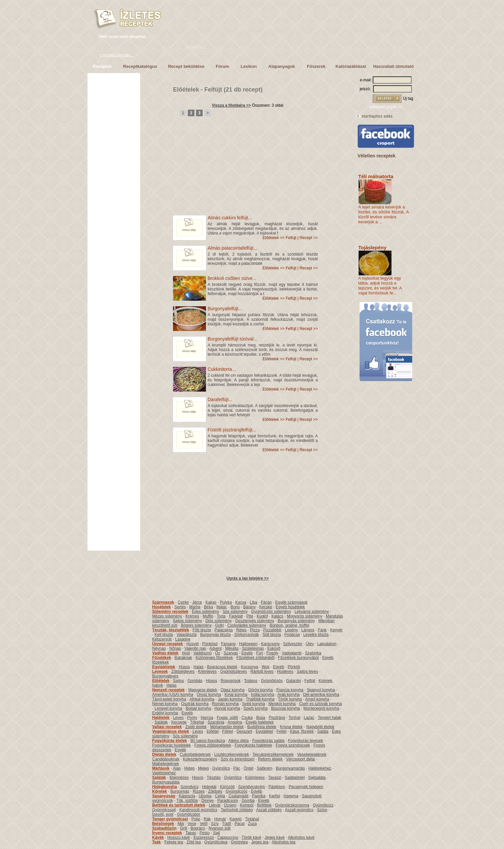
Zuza (252, 824)
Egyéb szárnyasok (291, 602)
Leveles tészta (316, 635)
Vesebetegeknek (312, 754)
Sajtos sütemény (187, 621)
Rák (207, 819)
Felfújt (213, 90)
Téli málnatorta (376, 176)
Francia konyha (290, 690)
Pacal (239, 824)
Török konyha (290, 699)
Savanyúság (164, 796)
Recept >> (309, 238)
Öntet (249, 768)
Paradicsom (227, 801)
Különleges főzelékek (214, 658)
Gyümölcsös (272, 681)
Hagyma (291, 796)
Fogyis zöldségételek (213, 745)
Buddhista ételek (262, 727)
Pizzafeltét (272, 630)
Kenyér (337, 630)
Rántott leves (262, 671)
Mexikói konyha (282, 704)
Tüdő (227, 824)
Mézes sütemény (167, 616)
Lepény (291, 630)
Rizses (199, 791)
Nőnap (175, 648)
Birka (208, 607)
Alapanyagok (282, 66)
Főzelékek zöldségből (255, 658)
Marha (195, 607)
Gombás (195, 681)
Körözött (227, 787)
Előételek (186, 90)
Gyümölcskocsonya (292, 805)
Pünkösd (210, 644)
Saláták (161, 722)
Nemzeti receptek (169, 690)
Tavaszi (275, 778)
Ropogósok (231, 681)
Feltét (282, 731)
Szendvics (190, 787)
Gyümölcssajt (164, 810)
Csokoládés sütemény (247, 625)
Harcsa (207, 718)
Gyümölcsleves (233, 671)
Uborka (205, 796)
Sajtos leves (307, 671)
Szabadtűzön (164, 828)
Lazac (309, 718)
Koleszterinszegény (200, 759)
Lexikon (249, 66)
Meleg (203, 768)
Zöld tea (194, 842)
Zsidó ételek (196, 727)
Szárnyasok (163, 602)
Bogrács (198, 828)
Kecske (266, 607)
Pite (250, 616)
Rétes (241, 630)
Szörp (322, 810)
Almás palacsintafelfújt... (232, 248)
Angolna (235, 722)
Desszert (244, 731)
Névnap (159, 648)
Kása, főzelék (302, 731)
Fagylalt (236, 616)
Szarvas (231, 653)
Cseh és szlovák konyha (320, 704)
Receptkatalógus (140, 66)
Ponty (192, 718)
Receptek (102, 66)
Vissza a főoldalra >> (231, 105)
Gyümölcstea (216, 842)
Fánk (322, 630)
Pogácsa (292, 635)
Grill (183, 828)
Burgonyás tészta (215, 635)
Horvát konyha (227, 708)
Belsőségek (163, 824)
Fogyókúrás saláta (268, 741)
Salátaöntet (295, 778)
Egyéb (247, 653)
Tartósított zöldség (237, 810)
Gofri (219, 625)
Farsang (228, 644)
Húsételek (162, 607)
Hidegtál (209, 787)
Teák (157, 842)
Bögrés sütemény (196, 625)
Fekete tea (174, 842)
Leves (178, 718)
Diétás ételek (164, 754)
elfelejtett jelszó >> (386, 107)
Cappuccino (228, 837)
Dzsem (230, 805)
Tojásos (251, 681)
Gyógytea (239, 842)
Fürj (259, 653)
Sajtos (178, 681)
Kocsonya (250, 667)
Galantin (294, 681)
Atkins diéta (239, 741)
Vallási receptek (167, 727)
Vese (192, 824)
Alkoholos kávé (301, 837)
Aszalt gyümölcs (299, 810)
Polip (196, 819)
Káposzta (187, 796)
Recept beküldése (186, 66)
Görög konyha (260, 690)
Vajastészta (187, 635)
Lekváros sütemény (312, 612)
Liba (253, 602)
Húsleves (285, 671)
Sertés (180, 607)
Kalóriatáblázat (351, 66)
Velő (203, 824)
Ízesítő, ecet (163, 814)
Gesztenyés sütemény (255, 621)
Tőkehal (197, 722)
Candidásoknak (166, 759)
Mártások (161, 768)
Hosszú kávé (179, 837)
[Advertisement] (114, 172)
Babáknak (183, 658)
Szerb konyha (255, 708)
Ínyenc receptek (167, 833)
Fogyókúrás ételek (170, 741)
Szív (215, 824)
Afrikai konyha (202, 699)
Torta (221, 616)
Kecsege (179, 722)
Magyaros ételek (203, 690)
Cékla (220, 796)
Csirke (183, 602)
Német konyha (165, 704)
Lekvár (215, 805)
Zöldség (215, 791)
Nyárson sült (220, 828)
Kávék (158, 837)
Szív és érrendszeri (238, 759)
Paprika (259, 796)
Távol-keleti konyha (169, 699)
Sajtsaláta (317, 778)
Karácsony (270, 644)
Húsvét (193, 644)
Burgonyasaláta (166, 782)
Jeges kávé (275, 837)
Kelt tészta (164, 635)
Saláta (323, 731)
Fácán (266, 602)
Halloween (248, 644)
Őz (218, 653)
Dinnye (207, 801)
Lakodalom (327, 644)
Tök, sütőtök (187, 801)
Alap (177, 768)
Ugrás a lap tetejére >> (247, 578)
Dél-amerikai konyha (321, 695)
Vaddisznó (202, 653)
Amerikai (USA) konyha (173, 695)
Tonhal (294, 718)
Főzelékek (162, 658)
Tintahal (252, 819)
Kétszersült (162, 639)
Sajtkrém (265, 768)
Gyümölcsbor (189, 814)
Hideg (189, 768)
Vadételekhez (164, 773)
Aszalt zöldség (269, 810)
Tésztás (214, 778)
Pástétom (277, 787)
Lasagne (183, 639)
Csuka (247, 718)
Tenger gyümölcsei (170, 819)
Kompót (247, 805)
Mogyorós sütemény (305, 616)
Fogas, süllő (227, 718)
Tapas (191, 833)
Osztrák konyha (195, 704)
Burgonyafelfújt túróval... (232, 339)
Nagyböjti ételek (320, 727)
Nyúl (186, 653)
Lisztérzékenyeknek (231, 754)
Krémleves (207, 671)
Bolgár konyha (199, 708)
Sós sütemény (235, 612)
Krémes (192, 616)
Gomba (248, 801)
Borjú (235, 607)
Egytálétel (264, 731)
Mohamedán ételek (227, 727)
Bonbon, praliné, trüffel (289, 625)
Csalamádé (239, 796)
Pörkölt (294, 667)
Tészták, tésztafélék (171, 630)
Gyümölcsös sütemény (271, 612)
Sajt (217, 833)
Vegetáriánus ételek (171, 731)
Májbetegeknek (166, 764)
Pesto (204, 833)
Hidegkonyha (165, 787)
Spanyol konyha (321, 690)
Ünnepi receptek (168, 644)
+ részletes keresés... (116, 55)
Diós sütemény (219, 621)
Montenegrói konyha (321, 708)
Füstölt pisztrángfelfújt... (232, 430)
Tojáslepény (372, 247)
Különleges (255, 778)
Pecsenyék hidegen (306, 787)
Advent (215, 648)
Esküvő (274, 648)
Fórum (222, 66)
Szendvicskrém (252, 787)
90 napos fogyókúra (208, 741)
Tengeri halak (329, 718)
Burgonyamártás (290, 768)
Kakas (211, 602)
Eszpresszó (204, 837)
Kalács (277, 616)
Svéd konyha (253, 704)
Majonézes (179, 778)
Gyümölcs (221, 768)
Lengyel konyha (168, 708)
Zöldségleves (183, 671)
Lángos (308, 630)
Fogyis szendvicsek (293, 745)
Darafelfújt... (220, 399)
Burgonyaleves (165, 676)
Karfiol (274, 796)
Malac (222, 607)
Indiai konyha (263, 695)
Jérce (197, 602)
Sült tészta (272, 635)
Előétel (213, 731)
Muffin (208, 616)
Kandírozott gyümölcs (198, 810)
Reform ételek (270, 759)
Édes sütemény (205, 612)
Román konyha (226, 704)
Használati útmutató (393, 66)
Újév (310, 644)
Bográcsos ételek (222, 667)
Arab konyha (288, 695)
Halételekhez (320, 768)
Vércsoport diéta (300, 759)
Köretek (160, 791)
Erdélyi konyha (165, 713)
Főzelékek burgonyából (298, 658)
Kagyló (236, 819)
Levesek (160, 671)
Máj (181, 824)
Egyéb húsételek (290, 607)
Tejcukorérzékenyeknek (273, 754)
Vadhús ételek (165, 653)
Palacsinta (224, 630)
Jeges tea (260, 842)
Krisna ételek (291, 727)
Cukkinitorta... (222, 369)
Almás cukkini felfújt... (230, 218)
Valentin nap (195, 648)
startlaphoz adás (374, 116)
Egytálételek (164, 667)
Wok (265, 667)
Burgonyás (180, 791)
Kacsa (241, 602)
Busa (261, 718)
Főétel (227, 731)
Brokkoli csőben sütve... (232, 278)
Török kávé (251, 837)
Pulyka (226, 602)
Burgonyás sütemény (296, 621)
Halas (199, 667)
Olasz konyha (233, 690)
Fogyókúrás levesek (305, 741)
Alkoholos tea (284, 842)
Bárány (249, 607)
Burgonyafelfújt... (225, 309)
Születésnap (253, 648)
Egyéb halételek (260, 722)
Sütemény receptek (170, 612)
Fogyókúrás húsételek (172, 745)
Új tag (408, 98)
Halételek (161, 718)
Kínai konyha (236, 695)
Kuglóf (262, 616)
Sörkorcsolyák (247, 635)
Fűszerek (316, 66)
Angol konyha (317, 699)
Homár (220, 819)
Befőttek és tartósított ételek (179, 805)
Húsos (184, 667)
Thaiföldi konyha (260, 699)
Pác (237, 768)
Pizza (255, 630)
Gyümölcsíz (323, 805)
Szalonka (313, 653)
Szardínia (216, 722)
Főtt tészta (202, 630)
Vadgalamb (292, 653)
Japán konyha (230, 699)
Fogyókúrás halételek (253, 745)
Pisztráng (277, 718)
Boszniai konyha (285, 708)
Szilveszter (293, 644)
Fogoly (272, 653)
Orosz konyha (209, 695)
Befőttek (264, 805)
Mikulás (232, 648)
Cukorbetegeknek (195, 754)
